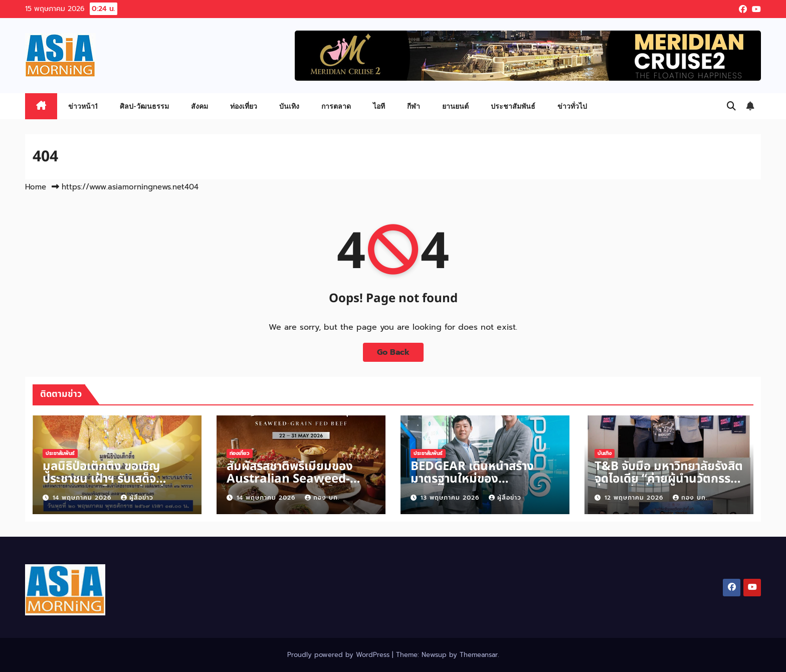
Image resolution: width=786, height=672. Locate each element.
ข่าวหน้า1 (83, 106)
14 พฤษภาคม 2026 (83, 498)
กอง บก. (322, 498)
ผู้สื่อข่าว (137, 498)
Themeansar (479, 655)
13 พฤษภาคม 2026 (451, 498)
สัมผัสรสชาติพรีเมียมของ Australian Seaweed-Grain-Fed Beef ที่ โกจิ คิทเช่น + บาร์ (296, 485)
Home (36, 187)
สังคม (200, 106)
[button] (731, 106)
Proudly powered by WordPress (340, 655)
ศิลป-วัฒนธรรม (144, 106)
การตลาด (336, 106)
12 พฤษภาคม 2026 (635, 498)
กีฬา (414, 106)
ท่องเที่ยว (244, 106)
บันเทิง (289, 106)
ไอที (379, 106)
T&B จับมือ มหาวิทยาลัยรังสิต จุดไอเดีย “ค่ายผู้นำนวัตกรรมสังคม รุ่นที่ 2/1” (669, 479)
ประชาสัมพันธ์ (513, 106)
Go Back (393, 352)
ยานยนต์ (455, 106)
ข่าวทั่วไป (572, 106)
